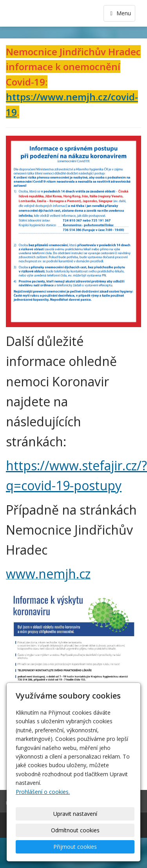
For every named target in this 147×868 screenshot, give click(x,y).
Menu (119, 13)
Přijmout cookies (75, 847)
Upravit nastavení (75, 814)
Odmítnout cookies (75, 830)
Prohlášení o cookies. (43, 792)
